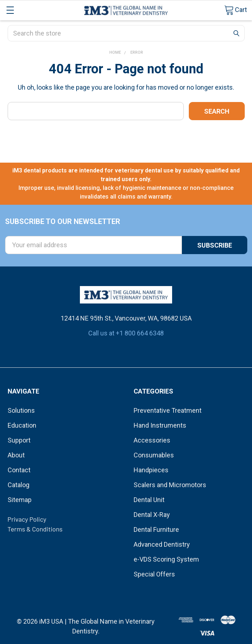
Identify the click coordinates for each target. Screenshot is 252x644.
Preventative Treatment (168, 410)
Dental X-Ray (152, 515)
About (16, 455)
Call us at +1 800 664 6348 (126, 333)
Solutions (21, 410)
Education (22, 425)
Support (19, 440)
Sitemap (20, 500)
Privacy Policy (27, 519)
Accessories (152, 440)
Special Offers (154, 574)
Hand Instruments (160, 425)
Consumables (154, 455)
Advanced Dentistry (162, 544)
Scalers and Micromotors (170, 485)
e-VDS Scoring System (166, 559)
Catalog (19, 485)
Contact (19, 470)
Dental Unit (149, 500)
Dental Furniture (156, 529)
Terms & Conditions (35, 529)
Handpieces (151, 470)
